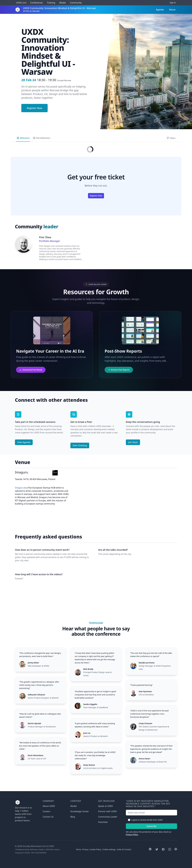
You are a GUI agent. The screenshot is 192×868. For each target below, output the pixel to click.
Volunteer (103, 822)
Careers (47, 811)
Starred (42, 138)
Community (76, 3)
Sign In (173, 3)
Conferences (36, 3)
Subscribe (152, 826)
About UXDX (49, 806)
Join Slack (133, 442)
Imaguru (19, 488)
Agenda (160, 10)
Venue (172, 10)
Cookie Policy (95, 849)
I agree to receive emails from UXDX (147, 820)
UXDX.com (21, 3)
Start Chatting (80, 445)
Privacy (85, 849)
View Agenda (24, 442)
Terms (79, 849)
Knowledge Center (80, 811)
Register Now (34, 108)
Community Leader (108, 817)
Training (51, 3)
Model (63, 3)
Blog (73, 817)
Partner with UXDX (107, 811)
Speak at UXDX (105, 806)
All (23, 138)
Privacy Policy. (132, 834)
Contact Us (48, 817)
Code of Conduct (124, 849)
